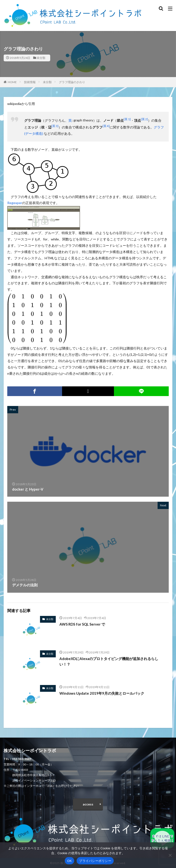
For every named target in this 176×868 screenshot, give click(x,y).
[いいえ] (170, 855)
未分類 (41, 58)
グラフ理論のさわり (72, 82)
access (88, 804)
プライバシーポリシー (95, 861)
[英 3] (55, 126)
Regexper (15, 203)
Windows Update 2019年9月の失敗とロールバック (102, 693)
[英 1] (127, 119)
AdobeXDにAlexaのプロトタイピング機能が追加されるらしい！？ (109, 661)
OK (69, 861)
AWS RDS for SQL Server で (82, 624)
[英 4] (106, 126)
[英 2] (144, 119)
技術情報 (30, 82)
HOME (12, 82)
